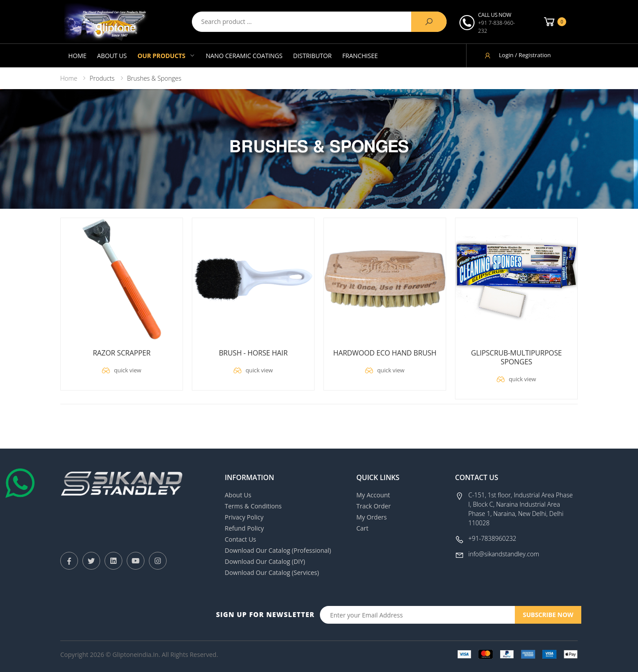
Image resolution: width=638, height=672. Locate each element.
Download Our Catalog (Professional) (278, 550)
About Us (112, 56)
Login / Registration (517, 55)
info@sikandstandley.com (504, 554)
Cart (362, 528)
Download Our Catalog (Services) (272, 572)
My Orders (372, 517)
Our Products (161, 56)
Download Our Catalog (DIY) (265, 561)
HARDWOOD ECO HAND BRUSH (385, 353)
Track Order (373, 506)
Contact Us (240, 539)
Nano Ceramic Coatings (244, 56)
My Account (373, 495)
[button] (554, 22)
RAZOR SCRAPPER (121, 353)
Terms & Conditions (253, 506)
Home (77, 56)
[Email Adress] (418, 615)
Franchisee (360, 56)
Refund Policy (244, 528)
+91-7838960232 (492, 538)
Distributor (313, 56)
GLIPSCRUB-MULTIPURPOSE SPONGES (516, 357)
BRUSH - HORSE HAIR (253, 353)
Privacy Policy (244, 517)
